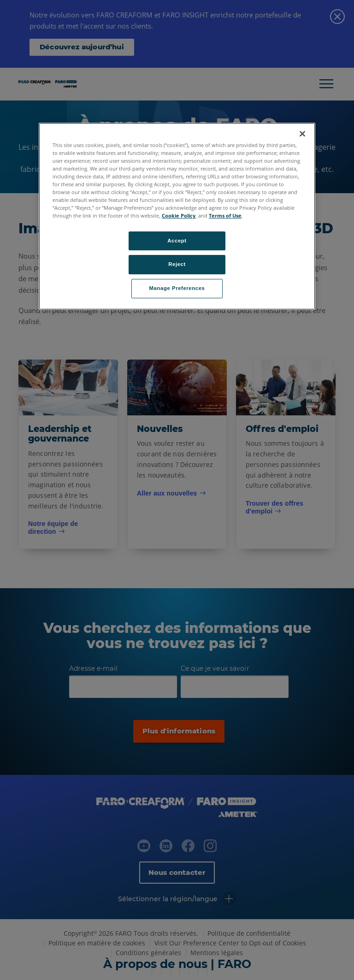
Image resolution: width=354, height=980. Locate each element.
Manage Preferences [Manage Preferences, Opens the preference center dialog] (177, 289)
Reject (177, 265)
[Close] (302, 134)
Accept (177, 241)
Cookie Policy (179, 216)
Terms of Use (225, 216)
